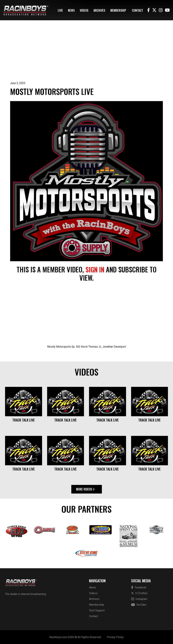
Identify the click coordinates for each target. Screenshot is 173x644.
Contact (138, 10)
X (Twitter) (139, 593)
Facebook (139, 587)
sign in (95, 269)
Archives (99, 10)
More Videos (85, 489)
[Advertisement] (86, 56)
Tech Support (97, 610)
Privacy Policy (115, 637)
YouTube (139, 605)
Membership (118, 10)
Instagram (139, 599)
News (71, 10)
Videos (84, 10)
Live (60, 10)
